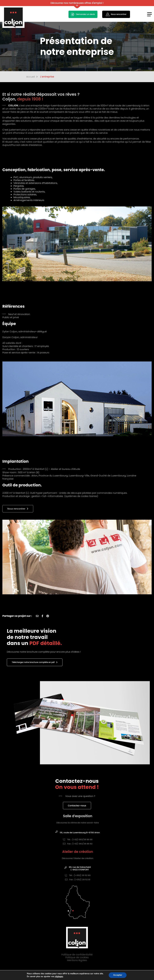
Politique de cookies (77, 957)
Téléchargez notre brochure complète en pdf (35, 662)
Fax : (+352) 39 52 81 (78, 880)
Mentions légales (77, 960)
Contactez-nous (77, 806)
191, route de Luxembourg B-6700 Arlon (78, 833)
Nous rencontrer (16, 509)
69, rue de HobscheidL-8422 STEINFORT (78, 868)
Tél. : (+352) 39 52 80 (78, 875)
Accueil (32, 77)
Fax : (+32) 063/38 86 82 (78, 844)
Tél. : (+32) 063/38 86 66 (78, 840)
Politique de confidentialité (77, 954)
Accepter (118, 975)
